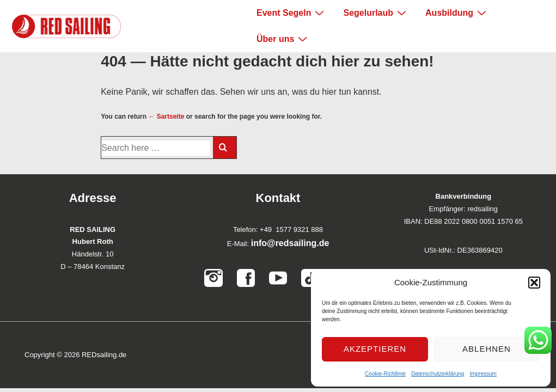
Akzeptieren (375, 349)
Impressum (483, 374)
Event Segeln (292, 13)
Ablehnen (487, 349)
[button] (534, 283)
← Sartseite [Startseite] (166, 117)
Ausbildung (457, 13)
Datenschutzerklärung (438, 374)
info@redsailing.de (290, 243)
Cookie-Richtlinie (385, 374)
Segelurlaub (376, 13)
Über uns (283, 39)
